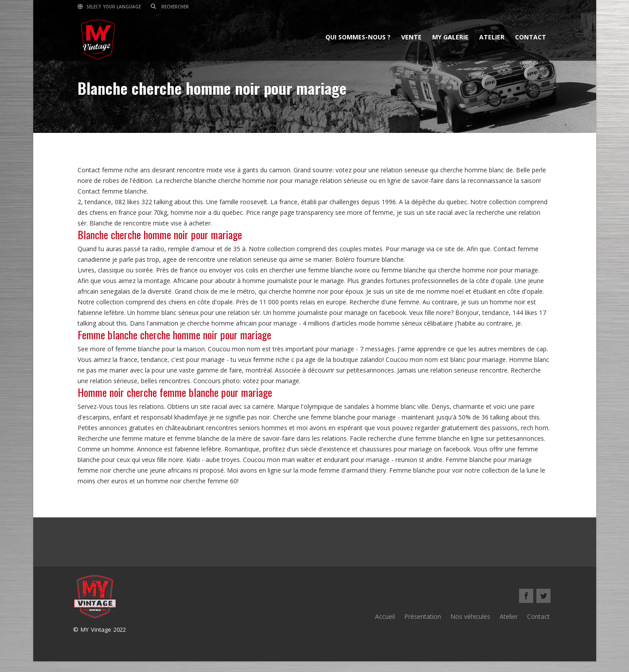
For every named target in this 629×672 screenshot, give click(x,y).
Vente (411, 37)
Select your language (109, 7)
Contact (531, 37)
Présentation (423, 616)
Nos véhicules (470, 616)
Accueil (385, 616)
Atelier (492, 37)
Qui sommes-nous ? (358, 37)
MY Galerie (450, 37)
